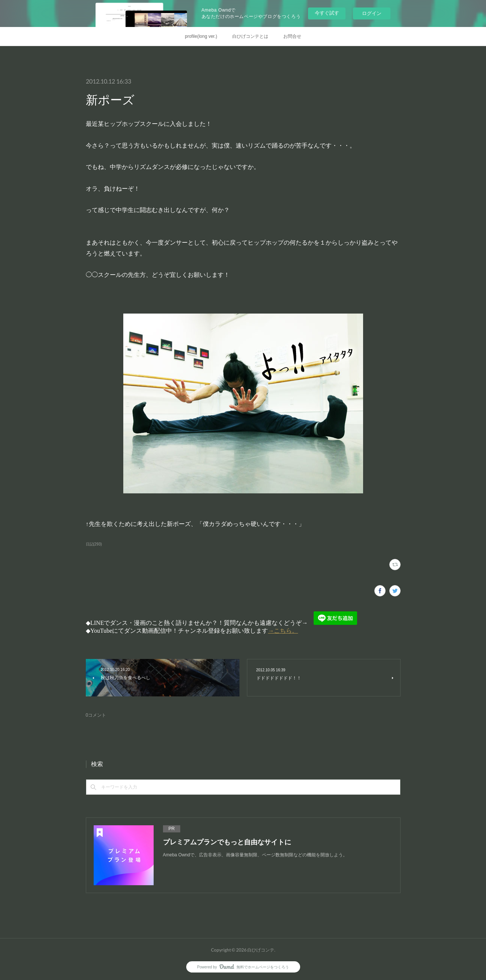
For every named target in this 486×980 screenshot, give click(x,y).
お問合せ (292, 36)
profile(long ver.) (201, 36)
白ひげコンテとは (250, 36)
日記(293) (94, 544)
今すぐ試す (327, 13)
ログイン (372, 13)
